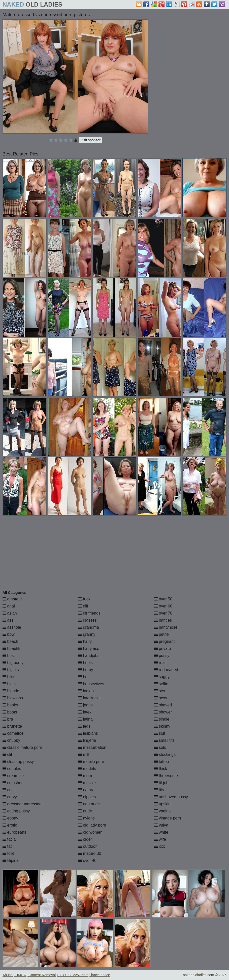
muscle (87, 783)
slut (160, 733)
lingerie (87, 740)
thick (161, 769)
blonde (11, 691)
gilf (83, 606)
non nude (89, 804)
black (10, 684)
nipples (87, 797)
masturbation (92, 747)
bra (8, 719)
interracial (89, 698)
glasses (88, 620)
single (162, 719)
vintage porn (168, 818)
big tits (11, 670)
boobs (10, 705)
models (87, 769)
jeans (86, 705)
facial (10, 839)
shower (163, 712)
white (161, 832)
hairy (85, 641)
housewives (91, 684)
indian (86, 691)
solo (160, 747)
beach (10, 641)
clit (7, 754)
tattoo (161, 762)
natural (87, 790)
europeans (14, 832)
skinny (162, 726)
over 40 (87, 860)
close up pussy (18, 762)
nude (85, 811)
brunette (12, 726)
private (162, 648)
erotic (10, 825)
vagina (162, 811)
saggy (162, 677)
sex (160, 691)
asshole (12, 627)
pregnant (165, 641)
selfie (161, 684)
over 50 (163, 599)
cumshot (12, 783)
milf (84, 754)
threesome (166, 776)
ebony (10, 818)
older (85, 839)
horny (86, 670)
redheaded (166, 670)
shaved (163, 705)
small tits (164, 740)
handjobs (89, 656)
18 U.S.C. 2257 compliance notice (83, 975)
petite (161, 634)
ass (8, 620)
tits (159, 790)
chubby (11, 740)
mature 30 (90, 853)
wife (160, 839)
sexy (161, 698)
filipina (11, 860)
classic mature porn (22, 747)
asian (10, 613)
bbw (9, 634)
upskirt (162, 804)
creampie (13, 776)
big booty (13, 663)
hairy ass (89, 648)
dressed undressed (22, 804)
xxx (159, 846)
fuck (84, 599)
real (160, 663)
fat (7, 846)
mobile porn (91, 762)
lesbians (88, 733)
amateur (12, 599)
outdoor (88, 846)
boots (10, 712)
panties (163, 620)
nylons (87, 818)
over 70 (163, 613)
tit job (161, 783)
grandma (89, 627)
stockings (165, 754)
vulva (161, 825)
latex (85, 712)
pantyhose (166, 627)
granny (87, 634)
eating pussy (16, 811)
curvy (10, 797)
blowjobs (13, 698)
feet (8, 853)
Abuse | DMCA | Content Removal (29, 975)
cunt (9, 790)
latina (86, 719)
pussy (162, 656)
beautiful (12, 648)
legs (84, 726)
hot (84, 677)
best (9, 656)
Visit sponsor (90, 140)
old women (90, 832)
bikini (9, 677)
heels (86, 663)
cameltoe (13, 733)
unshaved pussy (171, 797)
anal (9, 606)
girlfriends (89, 613)
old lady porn (92, 825)
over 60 (163, 606)
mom (85, 776)
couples (12, 769)
